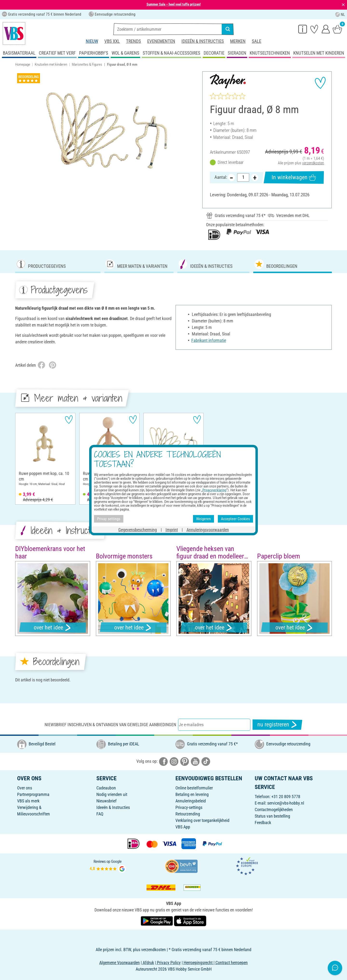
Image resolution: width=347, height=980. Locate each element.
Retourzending (188, 814)
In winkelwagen (294, 177)
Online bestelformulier (194, 788)
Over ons (25, 788)
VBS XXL (112, 41)
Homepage (23, 64)
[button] (20, 599)
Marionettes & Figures (87, 64)
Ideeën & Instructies (203, 41)
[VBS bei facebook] (163, 761)
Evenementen (161, 41)
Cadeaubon (106, 788)
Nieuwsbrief (107, 801)
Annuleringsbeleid (191, 801)
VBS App (183, 827)
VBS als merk (28, 801)
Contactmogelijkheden (274, 810)
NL (340, 15)
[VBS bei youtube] (195, 761)
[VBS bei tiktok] (206, 761)
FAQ (100, 814)
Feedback (263, 823)
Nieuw (92, 41)
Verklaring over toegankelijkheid (202, 820)
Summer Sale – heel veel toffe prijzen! (174, 4)
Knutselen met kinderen (51, 64)
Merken (238, 41)
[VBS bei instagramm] (174, 761)
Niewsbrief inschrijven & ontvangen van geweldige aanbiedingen (110, 725)
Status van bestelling (272, 816)
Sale (257, 41)
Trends (133, 41)
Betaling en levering (192, 794)
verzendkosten (313, 163)
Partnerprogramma (33, 794)
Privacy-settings (189, 807)
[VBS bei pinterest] (185, 761)
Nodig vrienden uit (112, 794)
